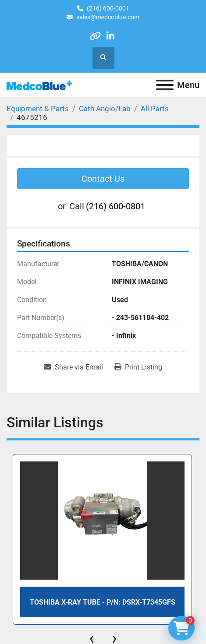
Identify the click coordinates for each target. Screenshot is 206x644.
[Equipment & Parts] (38, 109)
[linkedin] (110, 36)
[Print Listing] (138, 367)
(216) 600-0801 (108, 8)
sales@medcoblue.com (108, 17)
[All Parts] (155, 109)
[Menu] (165, 85)
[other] (95, 36)
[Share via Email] (74, 367)
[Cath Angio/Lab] (105, 109)
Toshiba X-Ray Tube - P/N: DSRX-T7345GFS (103, 602)
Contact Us (103, 179)
